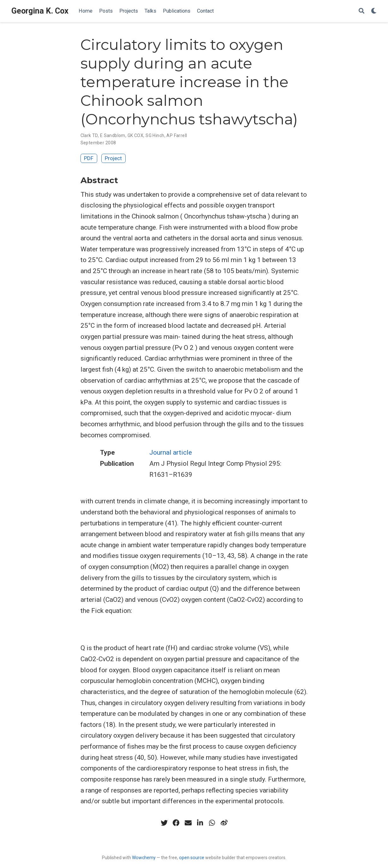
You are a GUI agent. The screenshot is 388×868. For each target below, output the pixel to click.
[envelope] (188, 823)
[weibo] (224, 823)
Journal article (171, 452)
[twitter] (164, 823)
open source (192, 858)
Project (113, 158)
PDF (89, 158)
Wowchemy (144, 858)
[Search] (361, 11)
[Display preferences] (374, 11)
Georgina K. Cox (40, 11)
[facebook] (176, 823)
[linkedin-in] (200, 823)
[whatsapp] (212, 823)
